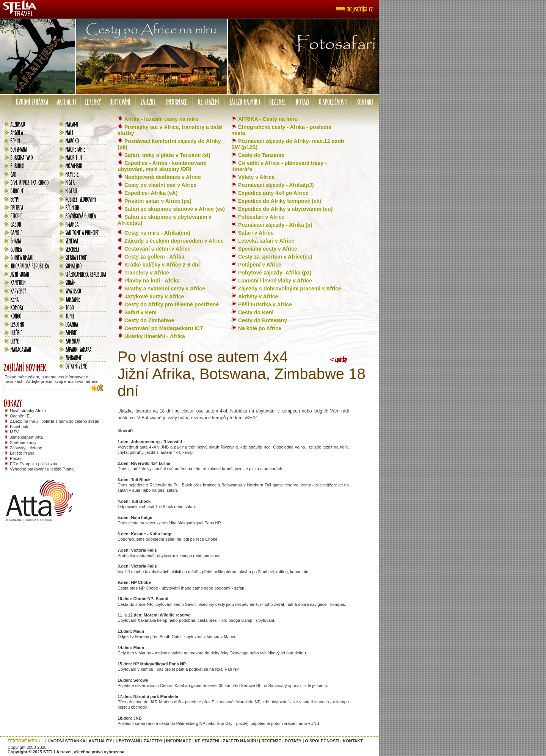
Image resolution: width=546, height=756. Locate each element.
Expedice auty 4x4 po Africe (273, 193)
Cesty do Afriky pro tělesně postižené (172, 304)
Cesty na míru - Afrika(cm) (157, 233)
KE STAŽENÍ (207, 741)
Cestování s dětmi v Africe (158, 249)
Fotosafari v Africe (261, 217)
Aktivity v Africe (258, 296)
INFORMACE (179, 741)
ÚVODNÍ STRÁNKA (67, 741)
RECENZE (271, 741)
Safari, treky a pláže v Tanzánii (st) (167, 155)
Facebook (19, 427)
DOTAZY (293, 741)
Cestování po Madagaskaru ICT (164, 328)
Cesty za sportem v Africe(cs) (275, 257)
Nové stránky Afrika (28, 411)
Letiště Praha (22, 453)
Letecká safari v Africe (266, 241)
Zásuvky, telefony (26, 448)
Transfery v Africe (147, 273)
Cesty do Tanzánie (261, 155)
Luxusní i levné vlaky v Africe (275, 281)
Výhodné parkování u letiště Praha (42, 469)
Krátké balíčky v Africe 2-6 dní (162, 265)
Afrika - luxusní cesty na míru (161, 119)
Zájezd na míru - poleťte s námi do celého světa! (55, 421)
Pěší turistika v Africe (265, 304)
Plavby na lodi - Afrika (152, 281)
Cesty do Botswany (263, 320)
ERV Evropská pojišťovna (34, 464)
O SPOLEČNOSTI (322, 741)
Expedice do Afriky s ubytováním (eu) (285, 209)
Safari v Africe (256, 233)
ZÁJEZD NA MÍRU (240, 741)
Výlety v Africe (256, 177)
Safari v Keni (140, 312)
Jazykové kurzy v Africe (154, 296)
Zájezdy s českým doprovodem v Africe (174, 241)
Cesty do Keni (256, 312)
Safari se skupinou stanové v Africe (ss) (175, 209)
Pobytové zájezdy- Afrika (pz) (275, 273)
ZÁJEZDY (153, 741)
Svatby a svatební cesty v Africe (165, 289)
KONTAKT (353, 741)
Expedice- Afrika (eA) (151, 193)
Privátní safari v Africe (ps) (158, 201)
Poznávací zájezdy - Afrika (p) (275, 225)
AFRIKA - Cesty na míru (268, 119)
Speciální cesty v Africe (268, 249)
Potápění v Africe (260, 265)
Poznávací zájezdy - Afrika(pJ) (276, 185)
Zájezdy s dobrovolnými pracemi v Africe (290, 289)
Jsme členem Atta (26, 437)
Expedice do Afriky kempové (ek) (280, 201)
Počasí (16, 458)
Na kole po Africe (260, 328)
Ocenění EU (21, 416)
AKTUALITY (100, 741)
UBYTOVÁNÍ (128, 741)
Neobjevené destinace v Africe (163, 177)
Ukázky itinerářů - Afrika (155, 336)
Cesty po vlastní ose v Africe (160, 185)
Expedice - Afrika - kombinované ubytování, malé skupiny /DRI (162, 166)
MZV (14, 432)
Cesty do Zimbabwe (149, 320)
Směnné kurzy (23, 442)
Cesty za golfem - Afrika (154, 257)
